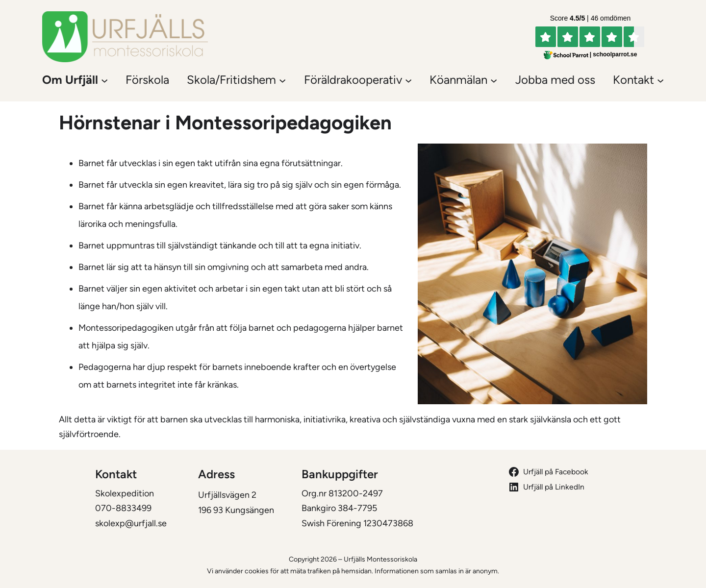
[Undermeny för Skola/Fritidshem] (282, 80)
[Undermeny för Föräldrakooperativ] (408, 80)
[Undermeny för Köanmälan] (494, 80)
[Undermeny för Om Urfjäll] (104, 80)
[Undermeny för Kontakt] (660, 80)
